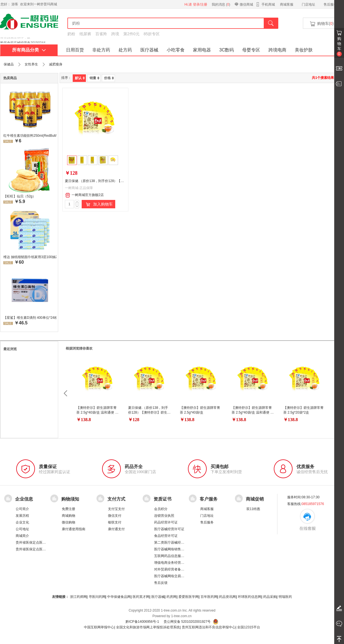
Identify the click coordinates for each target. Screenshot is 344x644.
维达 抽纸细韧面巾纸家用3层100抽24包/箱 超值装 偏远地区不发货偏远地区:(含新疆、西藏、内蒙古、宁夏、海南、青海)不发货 (30, 257)
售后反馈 (161, 583)
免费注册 (69, 509)
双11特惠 (253, 509)
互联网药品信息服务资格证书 (176, 556)
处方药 (125, 50)
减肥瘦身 (56, 64)
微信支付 (115, 516)
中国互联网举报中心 (99, 627)
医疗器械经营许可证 (169, 529)
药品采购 (270, 597)
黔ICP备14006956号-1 (142, 622)
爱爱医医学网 (189, 597)
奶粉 (71, 34)
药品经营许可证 (166, 522)
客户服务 (209, 499)
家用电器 (202, 50)
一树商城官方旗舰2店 (84, 195)
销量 (94, 78)
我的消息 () (221, 4)
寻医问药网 (97, 597)
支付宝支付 (116, 509)
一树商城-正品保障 (79, 188)
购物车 (339, 46)
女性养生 (31, 64)
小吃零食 (176, 50)
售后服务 (330, 4)
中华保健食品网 (119, 597)
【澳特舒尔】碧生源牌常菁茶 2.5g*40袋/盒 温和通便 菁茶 (97, 412)
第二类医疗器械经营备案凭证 (176, 542)
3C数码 (227, 50)
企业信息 (24, 499)
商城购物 (69, 516)
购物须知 (70, 499)
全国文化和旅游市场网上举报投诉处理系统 (148, 627)
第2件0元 (131, 34)
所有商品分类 (29, 50)
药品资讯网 (227, 597)
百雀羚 (101, 34)
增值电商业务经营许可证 (173, 563)
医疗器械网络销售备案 (171, 549)
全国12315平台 (248, 627)
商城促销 (255, 499)
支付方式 (116, 499)
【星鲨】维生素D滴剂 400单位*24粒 (30, 318)
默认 (80, 78)
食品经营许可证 (166, 536)
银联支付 (115, 522)
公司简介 (22, 509)
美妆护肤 (304, 50)
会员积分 (161, 509)
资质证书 (162, 499)
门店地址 (308, 4)
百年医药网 (209, 597)
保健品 (9, 64)
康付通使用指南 (74, 529)
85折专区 (152, 34)
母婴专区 (251, 50)
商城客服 (287, 4)
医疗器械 (149, 50)
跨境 (115, 34)
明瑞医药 (285, 597)
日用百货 (75, 50)
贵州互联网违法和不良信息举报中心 (209, 627)
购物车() (321, 24)
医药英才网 (141, 597)
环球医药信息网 (249, 597)
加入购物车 (98, 204)
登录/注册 (200, 4)
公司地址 (22, 529)
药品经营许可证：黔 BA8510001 (25, 39)
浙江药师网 (78, 597)
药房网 (171, 597)
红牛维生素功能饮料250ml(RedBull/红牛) (30, 136)
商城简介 (22, 536)
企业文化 (22, 522)
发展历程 (22, 516)
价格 (109, 78)
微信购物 (69, 522)
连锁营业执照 (164, 516)
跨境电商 (277, 50)
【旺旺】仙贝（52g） (20, 196)
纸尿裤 (85, 34)
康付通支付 (116, 529)
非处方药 (101, 50)
